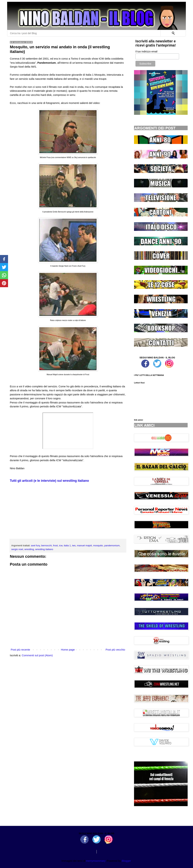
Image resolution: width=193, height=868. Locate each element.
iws (74, 545)
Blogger (126, 861)
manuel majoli (84, 545)
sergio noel (17, 549)
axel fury (35, 545)
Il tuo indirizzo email (146, 52)
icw (61, 545)
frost (55, 545)
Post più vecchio (115, 650)
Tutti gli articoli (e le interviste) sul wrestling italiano (49, 481)
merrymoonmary (96, 861)
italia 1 (67, 545)
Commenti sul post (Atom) (37, 655)
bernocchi (47, 545)
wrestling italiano (44, 549)
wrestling (29, 549)
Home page (68, 650)
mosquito (98, 545)
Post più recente (20, 650)
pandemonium (112, 545)
